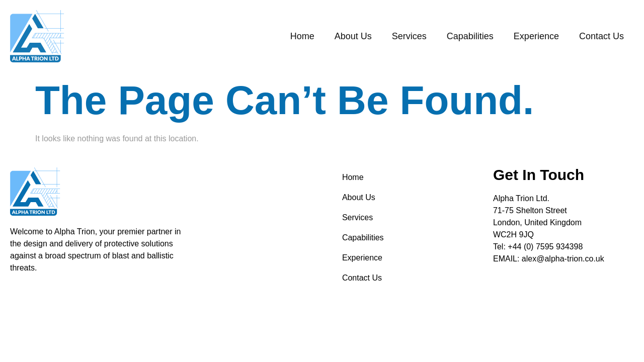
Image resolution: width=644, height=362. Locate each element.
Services (409, 36)
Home (302, 36)
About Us (353, 36)
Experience (536, 36)
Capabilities (470, 36)
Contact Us (601, 36)
